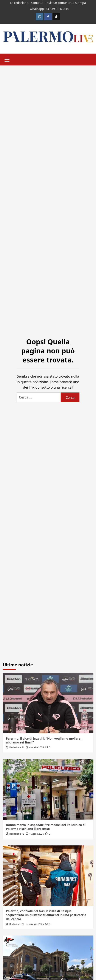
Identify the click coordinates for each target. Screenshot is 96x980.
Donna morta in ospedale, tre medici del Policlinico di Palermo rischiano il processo (46, 827)
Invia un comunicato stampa (66, 3)
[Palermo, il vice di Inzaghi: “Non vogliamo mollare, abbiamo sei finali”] (48, 703)
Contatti (37, 3)
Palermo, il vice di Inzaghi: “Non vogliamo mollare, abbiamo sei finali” (44, 740)
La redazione (19, 3)
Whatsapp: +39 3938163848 (49, 9)
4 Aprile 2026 (36, 747)
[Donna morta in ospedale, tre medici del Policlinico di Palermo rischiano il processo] (48, 789)
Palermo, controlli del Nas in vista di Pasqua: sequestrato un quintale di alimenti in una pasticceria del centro (46, 915)
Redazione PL (17, 747)
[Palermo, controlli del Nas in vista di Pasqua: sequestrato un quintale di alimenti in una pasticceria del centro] (48, 876)
